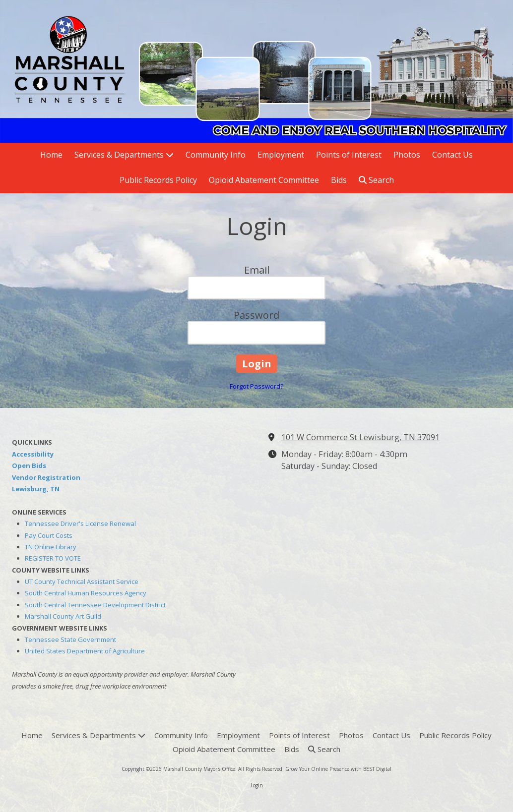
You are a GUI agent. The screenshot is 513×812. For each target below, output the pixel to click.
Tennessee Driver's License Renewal (80, 523)
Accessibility (33, 454)
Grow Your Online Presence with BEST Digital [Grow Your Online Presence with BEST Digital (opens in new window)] (338, 769)
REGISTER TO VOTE (53, 558)
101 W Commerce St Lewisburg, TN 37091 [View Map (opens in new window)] (360, 437)
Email (257, 270)
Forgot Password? (256, 386)
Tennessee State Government (70, 639)
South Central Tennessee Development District (95, 605)
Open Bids (29, 465)
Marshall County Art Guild (63, 616)
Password (256, 315)
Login (257, 785)
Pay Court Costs (49, 535)
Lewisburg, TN (36, 489)
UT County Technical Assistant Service (82, 581)
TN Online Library (51, 547)
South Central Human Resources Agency (86, 593)
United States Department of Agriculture (85, 651)
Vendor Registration (46, 477)
